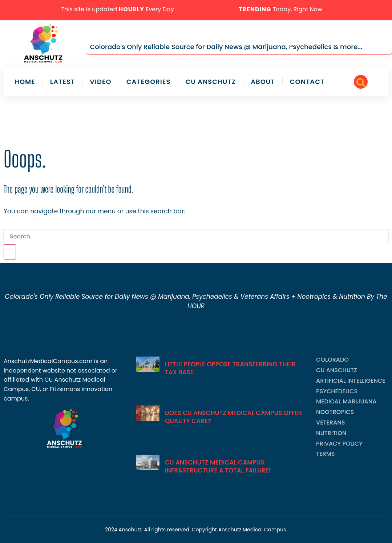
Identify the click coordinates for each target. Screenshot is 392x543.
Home (25, 82)
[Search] (10, 252)
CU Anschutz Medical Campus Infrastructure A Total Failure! (218, 466)
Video (100, 82)
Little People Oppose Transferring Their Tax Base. (230, 368)
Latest (62, 82)
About (263, 82)
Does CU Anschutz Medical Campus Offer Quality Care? (233, 417)
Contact (307, 82)
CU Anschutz (211, 82)
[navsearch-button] (361, 82)
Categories (149, 82)
